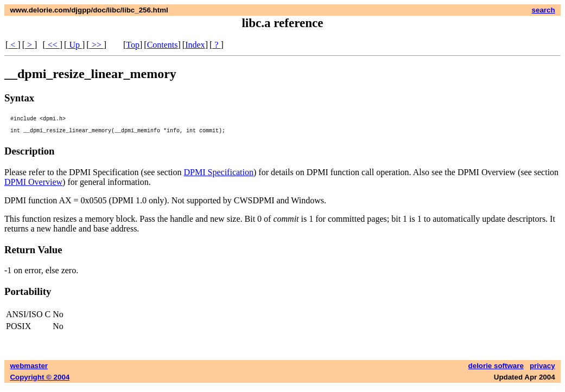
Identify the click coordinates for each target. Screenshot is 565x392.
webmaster (29, 371)
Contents (163, 45)
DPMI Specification (219, 177)
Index (195, 45)
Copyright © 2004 (40, 382)
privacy (542, 371)
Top (133, 45)
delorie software (496, 371)
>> (97, 45)
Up (74, 45)
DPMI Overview (33, 187)
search (544, 10)
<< (53, 45)
